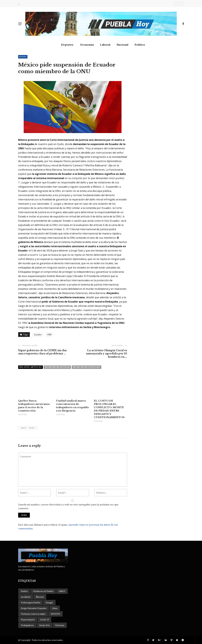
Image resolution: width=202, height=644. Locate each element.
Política (140, 45)
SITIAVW (55, 614)
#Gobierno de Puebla (43, 591)
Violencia (60, 625)
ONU (49, 335)
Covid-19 (44, 619)
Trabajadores (27, 625)
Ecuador (38, 335)
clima (55, 608)
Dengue (49, 602)
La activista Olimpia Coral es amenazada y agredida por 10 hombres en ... (107, 354)
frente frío (45, 625)
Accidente (26, 597)
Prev (23, 428)
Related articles (31, 367)
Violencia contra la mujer (33, 614)
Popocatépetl (28, 619)
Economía (87, 45)
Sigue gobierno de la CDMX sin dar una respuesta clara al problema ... (43, 352)
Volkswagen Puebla (31, 602)
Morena (40, 597)
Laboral (105, 45)
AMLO (62, 591)
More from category (87, 367)
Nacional (122, 45)
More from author (57, 367)
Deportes (67, 45)
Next (33, 428)
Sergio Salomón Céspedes (34, 608)
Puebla (24, 591)
